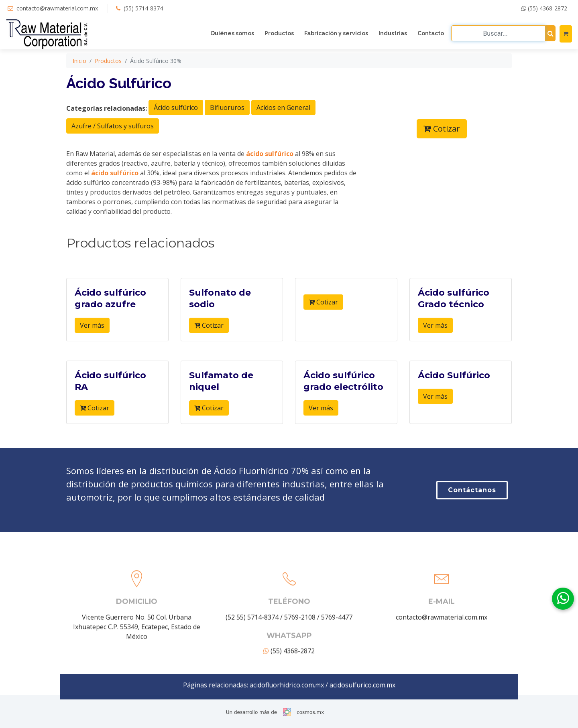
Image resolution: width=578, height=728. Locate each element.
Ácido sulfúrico (176, 123)
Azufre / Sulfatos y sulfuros (113, 141)
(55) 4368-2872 (544, 8)
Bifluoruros (227, 123)
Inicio (79, 76)
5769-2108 (300, 677)
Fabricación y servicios (336, 33)
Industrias (393, 33)
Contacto (431, 33)
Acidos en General (283, 123)
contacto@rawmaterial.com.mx (57, 8)
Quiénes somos (232, 33)
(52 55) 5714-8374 (252, 677)
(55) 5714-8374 (143, 8)
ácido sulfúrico (270, 169)
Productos (279, 33)
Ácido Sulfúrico (454, 391)
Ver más (92, 341)
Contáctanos (472, 519)
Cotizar (442, 144)
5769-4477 (337, 677)
